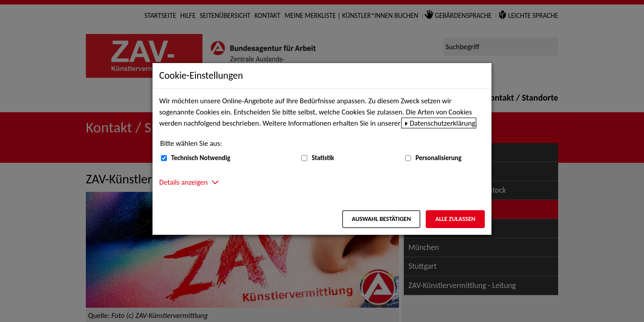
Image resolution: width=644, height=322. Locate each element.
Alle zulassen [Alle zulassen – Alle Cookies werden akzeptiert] (455, 219)
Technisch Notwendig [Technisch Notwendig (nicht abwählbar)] (201, 158)
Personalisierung (439, 158)
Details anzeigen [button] (183, 182)
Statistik (323, 158)
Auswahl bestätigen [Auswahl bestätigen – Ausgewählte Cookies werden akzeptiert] (381, 219)
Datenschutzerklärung (443, 123)
